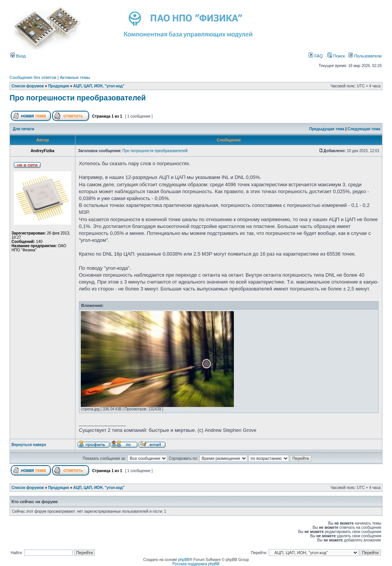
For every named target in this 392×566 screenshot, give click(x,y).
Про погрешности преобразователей (78, 98)
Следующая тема (364, 129)
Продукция (59, 86)
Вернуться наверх (29, 445)
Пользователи (365, 56)
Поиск (336, 56)
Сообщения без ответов (33, 77)
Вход (18, 56)
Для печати (24, 129)
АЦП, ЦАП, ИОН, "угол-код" (99, 86)
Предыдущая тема (327, 129)
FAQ (316, 56)
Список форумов (28, 86)
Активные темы (75, 77)
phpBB (184, 560)
